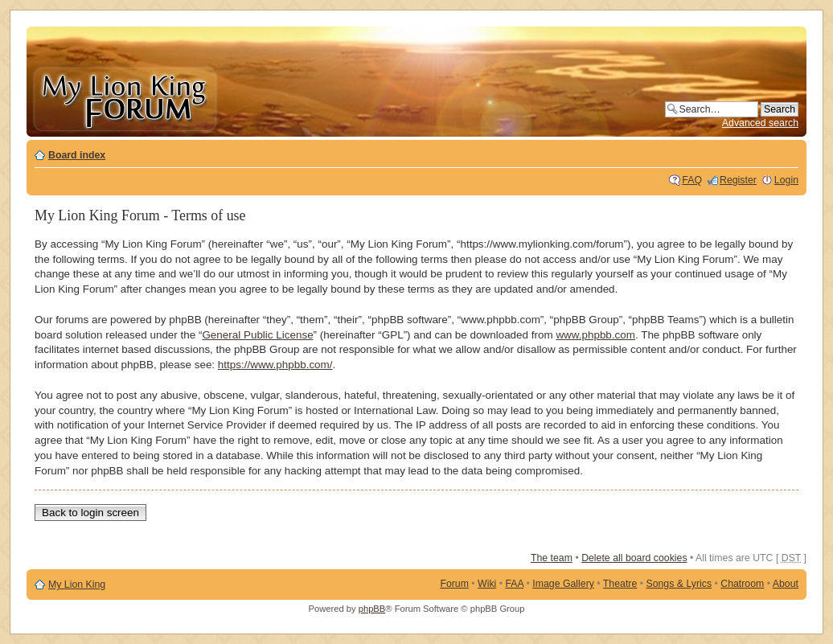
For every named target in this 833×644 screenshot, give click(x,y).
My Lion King (77, 585)
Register (738, 180)
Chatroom (742, 584)
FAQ (692, 180)
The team (552, 558)
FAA (515, 584)
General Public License (257, 335)
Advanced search (760, 123)
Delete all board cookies (634, 558)
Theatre (620, 584)
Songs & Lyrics (679, 584)
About (786, 584)
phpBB (372, 609)
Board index (77, 155)
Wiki (487, 584)
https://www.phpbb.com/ (275, 365)
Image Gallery (563, 584)
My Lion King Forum (125, 98)
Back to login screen (90, 513)
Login (786, 180)
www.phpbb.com (595, 335)
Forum (454, 584)
